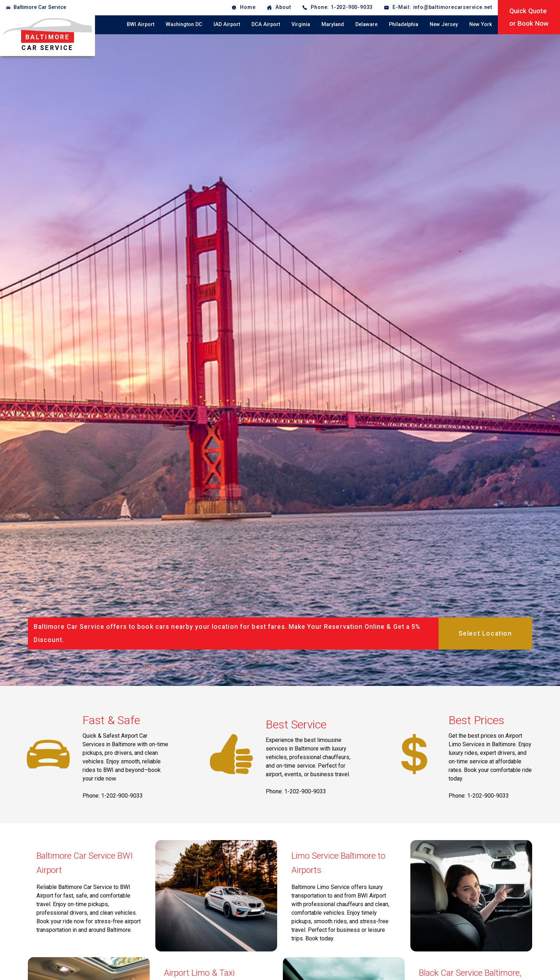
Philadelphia (404, 24)
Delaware (366, 24)
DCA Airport (266, 24)
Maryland (333, 24)
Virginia (301, 24)
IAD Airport (227, 24)
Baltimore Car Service (40, 7)
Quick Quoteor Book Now (529, 17)
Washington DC (184, 24)
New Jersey (444, 24)
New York (481, 24)
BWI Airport (141, 24)
